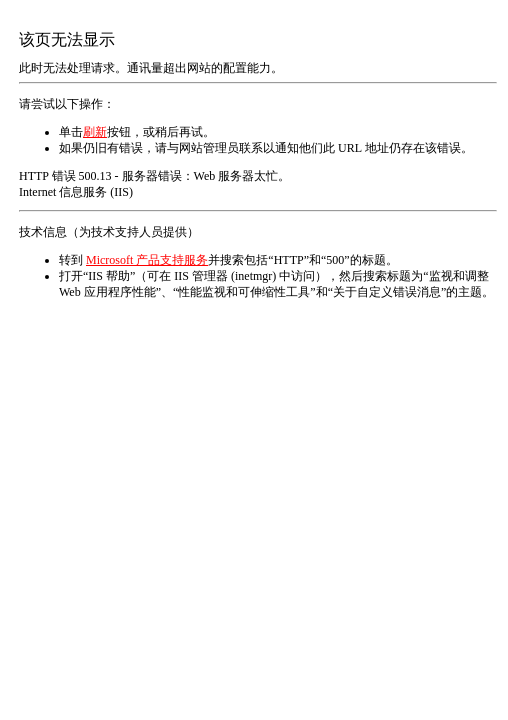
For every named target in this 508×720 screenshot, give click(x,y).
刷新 (95, 132)
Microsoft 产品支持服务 (147, 260)
